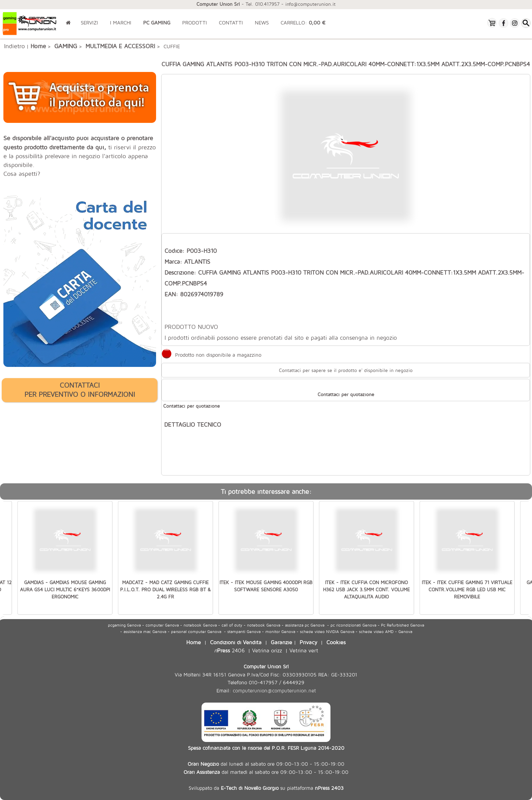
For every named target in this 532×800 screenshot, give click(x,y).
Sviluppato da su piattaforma (266, 788)
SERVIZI (89, 23)
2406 (229, 650)
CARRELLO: (303, 23)
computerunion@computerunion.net (274, 691)
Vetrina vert (304, 650)
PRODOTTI (195, 23)
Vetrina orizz (267, 650)
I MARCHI (121, 23)
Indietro (14, 46)
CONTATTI (231, 23)
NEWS (262, 23)
